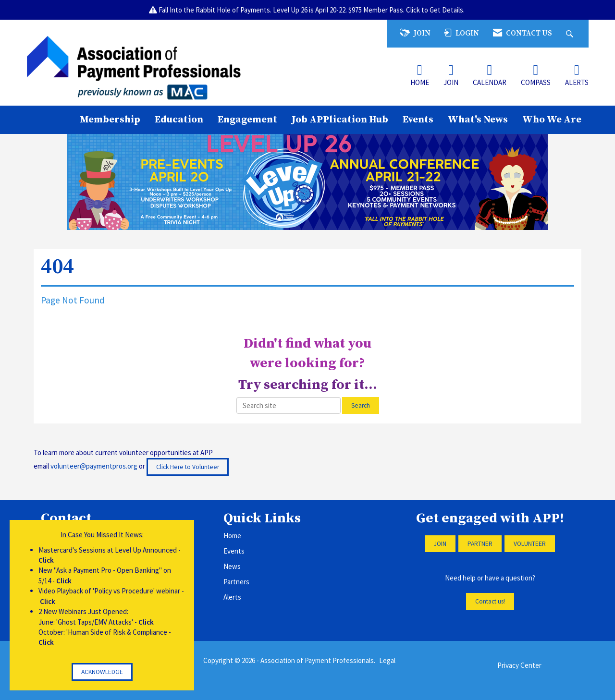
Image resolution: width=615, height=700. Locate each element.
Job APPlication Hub (340, 120)
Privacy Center (519, 665)
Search (361, 405)
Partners (236, 582)
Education (179, 120)
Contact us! (490, 601)
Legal (387, 660)
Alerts (232, 597)
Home (232, 536)
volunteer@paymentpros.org (94, 466)
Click (46, 560)
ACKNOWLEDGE (102, 672)
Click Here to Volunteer (188, 467)
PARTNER (480, 544)
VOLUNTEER (530, 544)
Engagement (247, 120)
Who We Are (552, 120)
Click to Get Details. (436, 10)
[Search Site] (571, 33)
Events (418, 120)
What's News (478, 120)
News (232, 566)
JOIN (440, 544)
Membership (110, 120)
